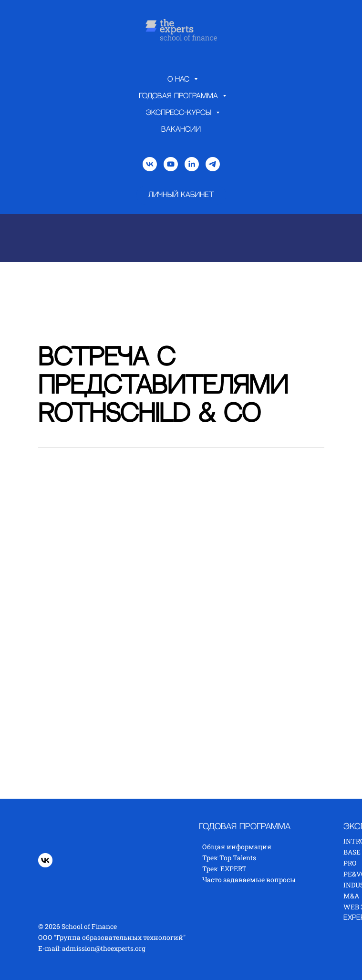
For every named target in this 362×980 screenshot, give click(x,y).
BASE (352, 852)
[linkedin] (192, 164)
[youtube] (171, 164)
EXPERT (233, 869)
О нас (180, 79)
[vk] (150, 164)
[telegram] (213, 164)
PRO (350, 863)
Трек (210, 869)
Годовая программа (180, 96)
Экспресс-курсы (180, 113)
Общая (214, 847)
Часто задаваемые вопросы (249, 880)
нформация (251, 847)
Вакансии (181, 130)
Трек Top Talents (229, 858)
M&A (351, 896)
